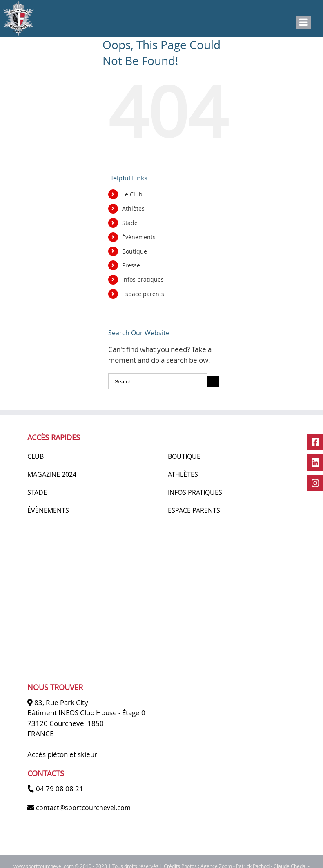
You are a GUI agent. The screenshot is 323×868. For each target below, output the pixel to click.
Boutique (135, 251)
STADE (37, 492)
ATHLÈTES (183, 474)
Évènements (139, 237)
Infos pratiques (143, 279)
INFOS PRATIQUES (195, 492)
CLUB (36, 456)
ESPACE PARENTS (194, 510)
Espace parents (143, 294)
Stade (130, 223)
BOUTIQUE (184, 456)
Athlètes (133, 208)
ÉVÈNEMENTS (48, 510)
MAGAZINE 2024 (52, 474)
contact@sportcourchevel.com (83, 808)
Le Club (132, 194)
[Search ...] (158, 381)
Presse (131, 265)
